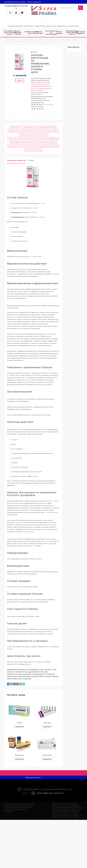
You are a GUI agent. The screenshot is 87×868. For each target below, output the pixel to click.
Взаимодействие (16, 142)
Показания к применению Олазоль (47, 131)
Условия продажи (30, 142)
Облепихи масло (43, 84)
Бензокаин (41, 82)
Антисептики (49, 105)
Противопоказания (25, 135)
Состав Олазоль (16, 127)
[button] (10, 13)
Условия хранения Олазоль (47, 142)
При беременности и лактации (48, 146)
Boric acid (34, 88)
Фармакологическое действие (46, 127)
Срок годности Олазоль (16, 146)
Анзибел (19, 723)
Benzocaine (47, 86)
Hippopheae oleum (45, 88)
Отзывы (31, 160)
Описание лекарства (16, 160)
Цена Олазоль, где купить (33, 150)
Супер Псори (47, 755)
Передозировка (53, 139)
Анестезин (47, 723)
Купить (20, 80)
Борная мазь (19, 755)
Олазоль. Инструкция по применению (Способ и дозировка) (27, 139)
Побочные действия (41, 135)
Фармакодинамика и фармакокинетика (21, 131)
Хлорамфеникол (37, 86)
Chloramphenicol (37, 90)
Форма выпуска (29, 127)
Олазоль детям (31, 146)
